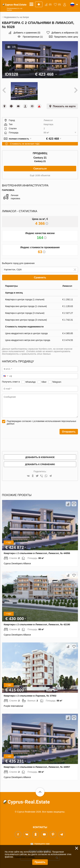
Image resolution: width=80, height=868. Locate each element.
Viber (44, 382)
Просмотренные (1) (33, 37)
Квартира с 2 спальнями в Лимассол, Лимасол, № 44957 (37, 767)
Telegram (57, 382)
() (50, 4)
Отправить (69, 432)
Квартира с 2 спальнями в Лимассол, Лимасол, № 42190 (37, 624)
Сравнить (40, 277)
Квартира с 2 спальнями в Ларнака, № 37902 (30, 696)
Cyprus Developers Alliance (17, 563)
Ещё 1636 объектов (40, 175)
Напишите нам (42, 844)
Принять (40, 862)
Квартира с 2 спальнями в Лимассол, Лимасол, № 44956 (37, 553)
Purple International (13, 706)
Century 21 (40, 161)
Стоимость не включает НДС (25, 144)
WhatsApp (31, 382)
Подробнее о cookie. (25, 857)
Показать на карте (64, 106)
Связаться (40, 169)
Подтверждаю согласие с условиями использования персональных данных (42, 422)
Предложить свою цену (66, 37)
